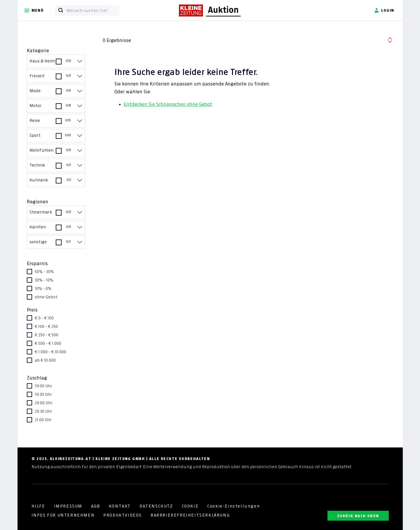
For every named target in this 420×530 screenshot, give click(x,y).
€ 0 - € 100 (44, 318)
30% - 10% (44, 280)
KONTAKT (120, 506)
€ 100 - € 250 (46, 326)
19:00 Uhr (43, 386)
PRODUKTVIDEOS (123, 515)
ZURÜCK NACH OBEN (358, 516)
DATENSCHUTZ (156, 506)
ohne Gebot (46, 297)
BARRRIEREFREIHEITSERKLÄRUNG (190, 515)
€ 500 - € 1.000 (48, 343)
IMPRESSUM (68, 506)
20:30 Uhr (43, 411)
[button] (390, 39)
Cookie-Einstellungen (233, 506)
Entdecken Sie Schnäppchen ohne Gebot (168, 104)
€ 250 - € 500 (47, 335)
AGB (96, 506)
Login (384, 11)
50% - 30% (44, 272)
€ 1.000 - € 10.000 (50, 352)
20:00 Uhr (44, 403)
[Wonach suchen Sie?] (93, 11)
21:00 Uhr (43, 420)
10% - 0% (43, 288)
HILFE (38, 506)
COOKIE (190, 506)
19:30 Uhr (43, 394)
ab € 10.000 (45, 360)
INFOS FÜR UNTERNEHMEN (63, 515)
